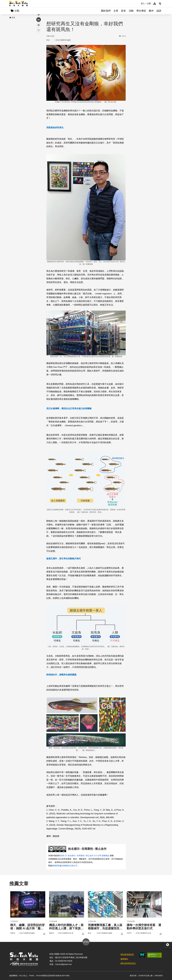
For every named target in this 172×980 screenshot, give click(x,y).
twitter (39, 51)
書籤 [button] (39, 72)
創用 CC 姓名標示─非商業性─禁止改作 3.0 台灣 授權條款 (85, 856)
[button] (160, 4)
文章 (116, 11)
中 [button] (39, 61)
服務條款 (124, 959)
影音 (124, 11)
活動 (131, 11)
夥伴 (151, 11)
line (38, 56)
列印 (39, 67)
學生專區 (141, 11)
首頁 (12, 18)
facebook (39, 46)
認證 (159, 11)
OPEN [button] (86, 942)
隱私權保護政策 (127, 954)
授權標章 (56, 866)
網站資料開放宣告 (128, 963)
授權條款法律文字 (70, 866)
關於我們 (106, 11)
